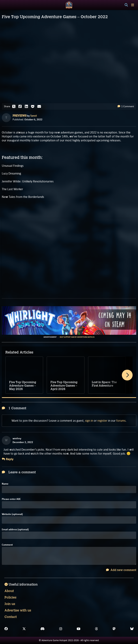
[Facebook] (6, 629)
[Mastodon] (114, 629)
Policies (10, 597)
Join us (10, 604)
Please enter (11, 499)
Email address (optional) (15, 530)
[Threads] (96, 629)
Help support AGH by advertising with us (77, 337)
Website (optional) (12, 514)
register (102, 421)
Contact (11, 617)
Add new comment (121, 570)
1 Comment (126, 106)
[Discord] (42, 629)
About (9, 591)
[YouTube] (79, 629)
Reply (8, 459)
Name (5, 484)
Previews (19, 116)
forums (121, 421)
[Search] (126, 5)
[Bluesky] (132, 629)
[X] (24, 629)
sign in (89, 421)
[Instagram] (61, 629)
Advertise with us (18, 610)
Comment (7, 545)
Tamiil (34, 116)
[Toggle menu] (133, 5)
